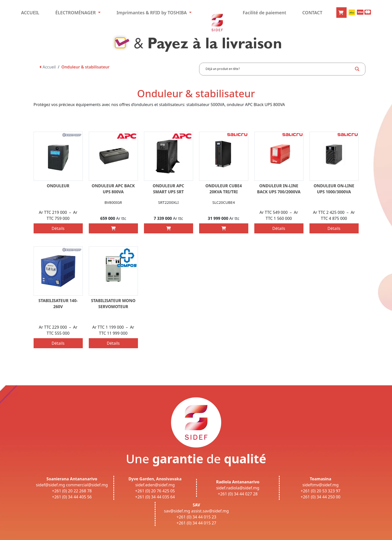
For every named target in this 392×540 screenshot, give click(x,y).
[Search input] (279, 69)
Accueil (48, 67)
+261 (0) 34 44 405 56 (72, 497)
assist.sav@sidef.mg (210, 511)
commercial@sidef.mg (87, 485)
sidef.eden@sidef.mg (155, 485)
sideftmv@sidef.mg (321, 485)
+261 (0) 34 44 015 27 (197, 523)
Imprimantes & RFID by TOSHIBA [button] (152, 13)
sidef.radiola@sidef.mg (238, 488)
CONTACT (312, 13)
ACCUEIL (30, 13)
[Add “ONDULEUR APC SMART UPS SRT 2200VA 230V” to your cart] (169, 228)
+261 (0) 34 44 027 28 (238, 494)
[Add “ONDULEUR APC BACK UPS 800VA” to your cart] (113, 228)
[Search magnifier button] (357, 69)
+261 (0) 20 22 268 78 (72, 491)
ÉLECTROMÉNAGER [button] (76, 13)
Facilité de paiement (265, 13)
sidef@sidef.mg (50, 485)
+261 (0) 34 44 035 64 (155, 497)
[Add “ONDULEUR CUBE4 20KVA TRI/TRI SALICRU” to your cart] (224, 228)
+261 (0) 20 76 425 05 (155, 491)
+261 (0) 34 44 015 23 (197, 517)
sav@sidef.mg (177, 511)
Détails (58, 228)
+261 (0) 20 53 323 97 (321, 491)
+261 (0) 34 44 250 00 (321, 497)
